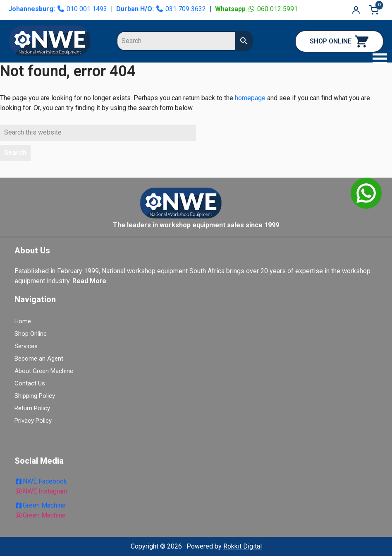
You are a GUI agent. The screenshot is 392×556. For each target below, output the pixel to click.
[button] (378, 60)
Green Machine (40, 505)
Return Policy (32, 408)
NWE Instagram (41, 491)
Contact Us (30, 383)
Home (23, 321)
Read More (89, 281)
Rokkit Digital (243, 546)
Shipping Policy (35, 396)
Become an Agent (39, 359)
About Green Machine (44, 371)
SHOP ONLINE (339, 41)
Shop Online (31, 334)
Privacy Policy (33, 421)
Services (26, 346)
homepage (250, 98)
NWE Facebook (41, 481)
